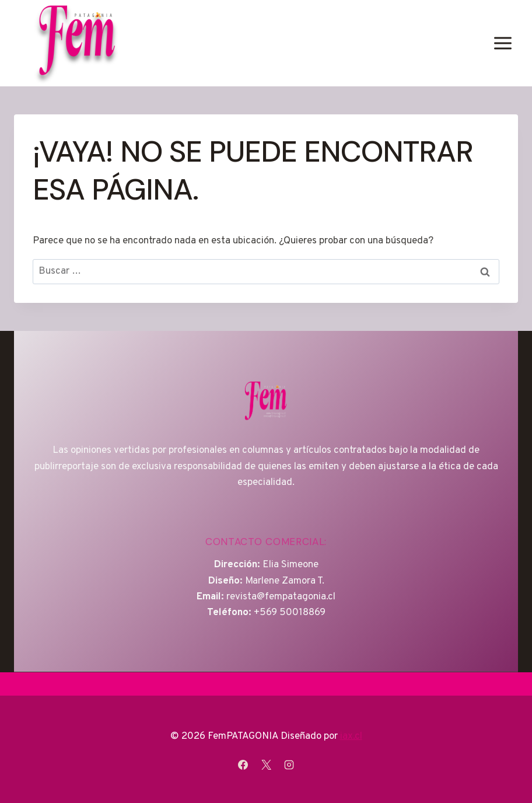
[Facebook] (243, 764)
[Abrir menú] (503, 43)
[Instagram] (289, 764)
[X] (266, 764)
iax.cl (351, 736)
